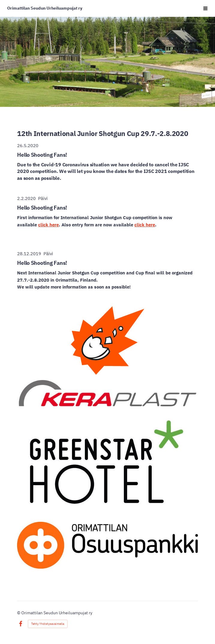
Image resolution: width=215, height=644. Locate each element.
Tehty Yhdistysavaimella (48, 624)
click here (48, 225)
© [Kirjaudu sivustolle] (19, 613)
